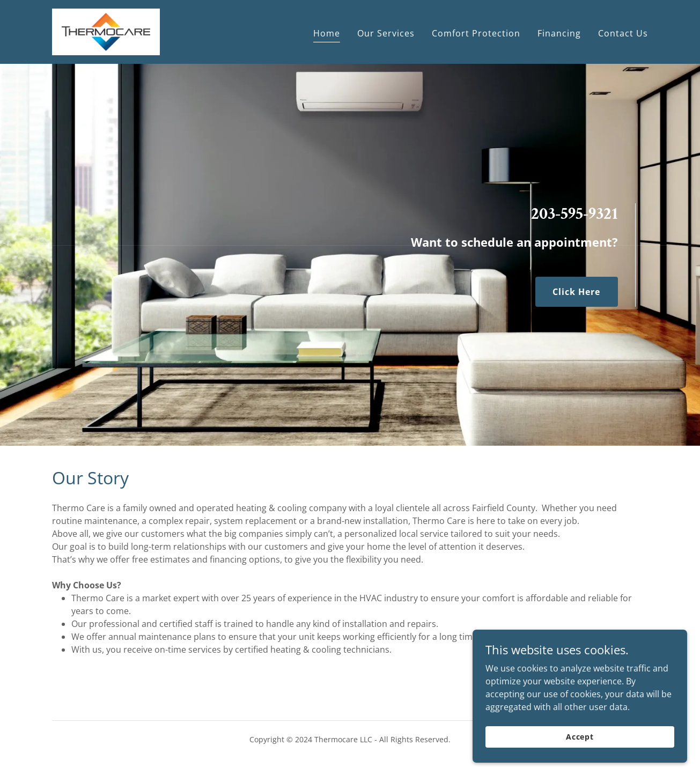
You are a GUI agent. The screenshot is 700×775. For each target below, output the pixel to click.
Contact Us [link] (623, 33)
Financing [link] (559, 33)
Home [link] (327, 33)
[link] (106, 31)
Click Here (576, 292)
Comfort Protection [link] (476, 33)
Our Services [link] (386, 33)
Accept (580, 759)
